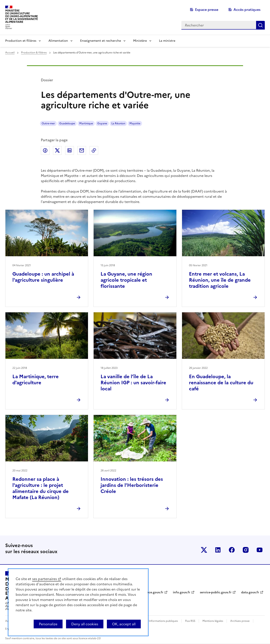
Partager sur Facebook (45, 150)
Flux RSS (190, 621)
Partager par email (82, 150)
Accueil (10, 53)
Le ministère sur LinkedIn (218, 550)
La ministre (167, 41)
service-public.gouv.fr (216, 592)
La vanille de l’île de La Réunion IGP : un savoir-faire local (133, 383)
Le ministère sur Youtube (260, 550)
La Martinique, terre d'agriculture (36, 380)
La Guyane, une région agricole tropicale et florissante (126, 280)
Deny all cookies (85, 624)
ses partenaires (45, 579)
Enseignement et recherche (101, 41)
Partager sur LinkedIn (70, 150)
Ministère (140, 41)
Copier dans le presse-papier (94, 150)
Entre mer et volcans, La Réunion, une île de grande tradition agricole (220, 280)
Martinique (86, 123)
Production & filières (34, 53)
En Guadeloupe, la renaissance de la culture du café (221, 383)
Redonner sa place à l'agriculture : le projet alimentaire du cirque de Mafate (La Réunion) (41, 488)
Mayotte (135, 123)
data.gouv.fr (250, 592)
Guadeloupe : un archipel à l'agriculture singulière (43, 277)
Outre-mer (48, 123)
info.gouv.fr (182, 592)
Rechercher (260, 25)
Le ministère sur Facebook (232, 550)
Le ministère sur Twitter (204, 550)
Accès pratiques (247, 10)
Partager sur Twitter (57, 150)
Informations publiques (163, 621)
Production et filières (21, 41)
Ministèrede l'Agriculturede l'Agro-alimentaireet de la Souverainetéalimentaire (22, 16)
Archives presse (240, 621)
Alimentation (58, 41)
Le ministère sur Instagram (246, 550)
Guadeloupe (67, 123)
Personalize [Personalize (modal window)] (48, 624)
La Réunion (118, 123)
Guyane (102, 123)
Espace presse (207, 10)
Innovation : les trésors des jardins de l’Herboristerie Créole (132, 485)
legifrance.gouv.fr (150, 592)
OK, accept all (124, 624)
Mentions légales (213, 621)
